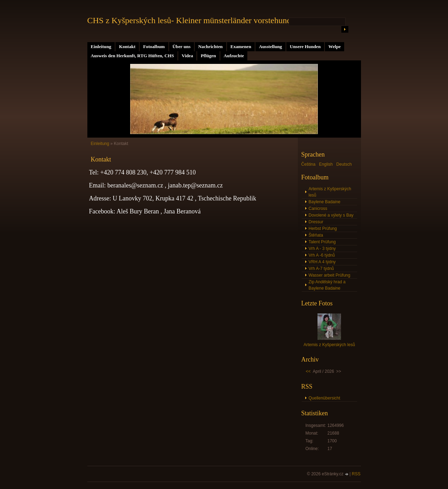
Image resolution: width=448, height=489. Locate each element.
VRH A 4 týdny (322, 262)
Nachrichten (210, 47)
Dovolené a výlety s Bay (331, 215)
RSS (356, 474)
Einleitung (101, 47)
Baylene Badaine (325, 202)
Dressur (316, 222)
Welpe (335, 47)
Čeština (309, 164)
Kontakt (127, 47)
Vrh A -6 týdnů (322, 255)
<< (308, 371)
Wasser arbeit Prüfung (330, 275)
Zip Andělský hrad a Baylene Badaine (327, 285)
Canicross (318, 209)
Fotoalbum (154, 47)
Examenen (241, 47)
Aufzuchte (234, 56)
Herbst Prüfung (323, 229)
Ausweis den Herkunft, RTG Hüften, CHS (132, 56)
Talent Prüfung (322, 242)
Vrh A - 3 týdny (322, 249)
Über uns (182, 47)
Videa (187, 56)
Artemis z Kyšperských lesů (330, 192)
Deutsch (344, 164)
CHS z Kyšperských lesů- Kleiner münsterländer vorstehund (189, 20)
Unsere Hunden (305, 47)
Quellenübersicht (325, 398)
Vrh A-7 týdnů (321, 269)
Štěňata (316, 235)
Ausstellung (270, 47)
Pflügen (208, 56)
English (326, 164)
